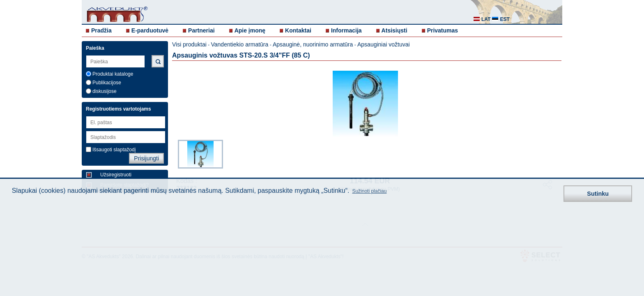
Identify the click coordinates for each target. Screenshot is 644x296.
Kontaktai (298, 30)
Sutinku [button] (598, 194)
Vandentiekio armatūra (239, 44)
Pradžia (101, 30)
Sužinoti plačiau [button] (369, 191)
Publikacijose (107, 83)
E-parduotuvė (150, 30)
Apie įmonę (250, 30)
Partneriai (201, 30)
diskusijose (105, 91)
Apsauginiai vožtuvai (384, 44)
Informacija (346, 30)
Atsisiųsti (394, 30)
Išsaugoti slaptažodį (114, 150)
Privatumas (443, 30)
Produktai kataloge (113, 74)
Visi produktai (189, 44)
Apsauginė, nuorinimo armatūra (313, 44)
